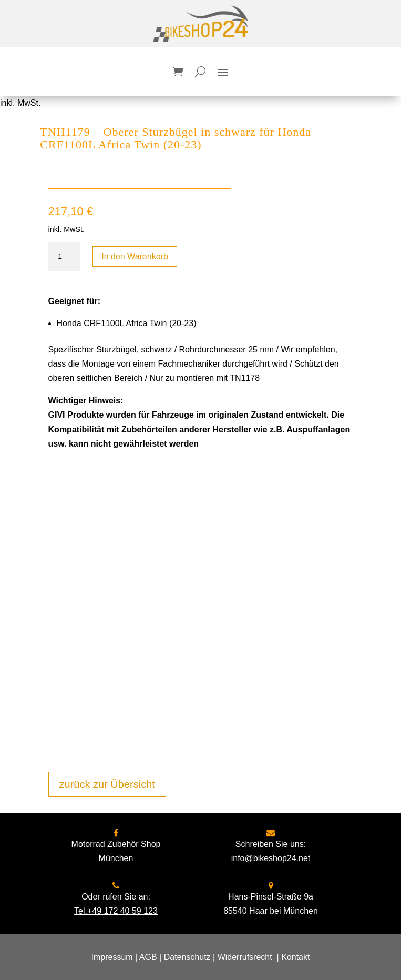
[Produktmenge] (64, 257)
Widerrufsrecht (245, 957)
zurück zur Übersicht (107, 784)
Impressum (112, 957)
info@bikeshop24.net (271, 858)
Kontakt (295, 957)
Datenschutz (187, 957)
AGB (148, 957)
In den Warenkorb (135, 256)
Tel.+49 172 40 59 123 (116, 911)
